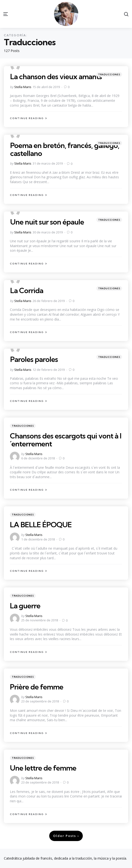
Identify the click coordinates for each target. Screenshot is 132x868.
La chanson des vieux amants (56, 77)
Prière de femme (37, 687)
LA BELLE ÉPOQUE (41, 525)
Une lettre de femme (43, 768)
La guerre (25, 606)
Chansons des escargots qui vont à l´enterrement (66, 440)
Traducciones (109, 74)
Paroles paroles (34, 359)
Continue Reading (27, 118)
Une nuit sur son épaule (47, 222)
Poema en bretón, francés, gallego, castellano (65, 149)
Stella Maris (23, 87)
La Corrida (27, 290)
